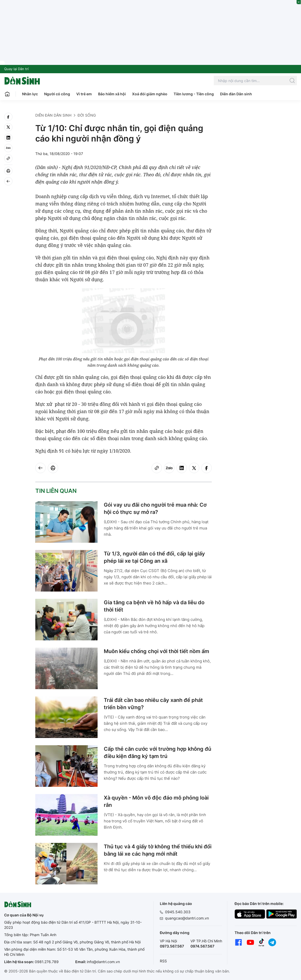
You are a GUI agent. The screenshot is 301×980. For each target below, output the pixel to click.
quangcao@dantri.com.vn (187, 918)
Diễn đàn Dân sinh (236, 94)
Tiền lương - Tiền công (194, 94)
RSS (163, 961)
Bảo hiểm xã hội (112, 94)
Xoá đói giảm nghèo (150, 94)
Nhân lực (30, 94)
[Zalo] (8, 148)
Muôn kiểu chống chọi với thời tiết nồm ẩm (156, 651)
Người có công (57, 94)
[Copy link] (8, 158)
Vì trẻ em (84, 94)
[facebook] (8, 117)
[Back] (8, 181)
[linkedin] (8, 138)
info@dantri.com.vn (103, 962)
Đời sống (87, 115)
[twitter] (8, 127)
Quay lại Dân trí (16, 69)
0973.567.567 (172, 946)
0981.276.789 (47, 962)
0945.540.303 (178, 912)
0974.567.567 (202, 946)
